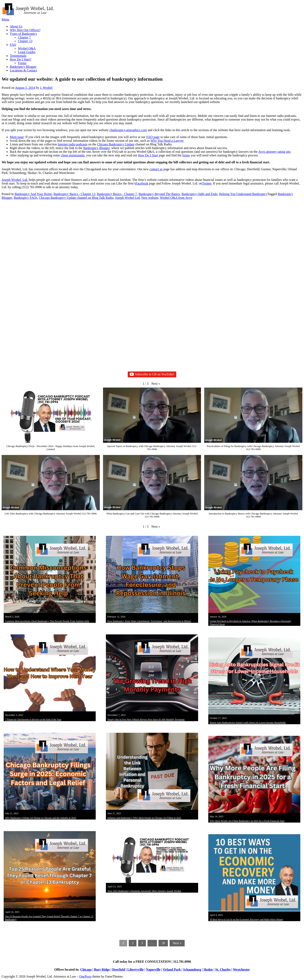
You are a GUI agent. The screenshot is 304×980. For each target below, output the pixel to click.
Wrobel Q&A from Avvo (176, 198)
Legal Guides (27, 52)
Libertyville (135, 970)
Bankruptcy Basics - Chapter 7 (117, 194)
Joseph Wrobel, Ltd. (15, 180)
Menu (5, 19)
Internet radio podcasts (73, 144)
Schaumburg (192, 970)
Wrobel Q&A (27, 48)
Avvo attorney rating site (274, 152)
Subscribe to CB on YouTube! (152, 374)
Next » (177, 943)
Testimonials (18, 56)
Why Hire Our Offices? (25, 30)
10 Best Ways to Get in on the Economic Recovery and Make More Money (246, 920)
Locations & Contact (23, 70)
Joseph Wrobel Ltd (127, 198)
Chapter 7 (24, 37)
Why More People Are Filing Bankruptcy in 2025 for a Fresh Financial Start (247, 821)
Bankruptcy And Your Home (33, 194)
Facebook (142, 183)
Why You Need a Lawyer (167, 141)
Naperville (153, 970)
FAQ (13, 45)
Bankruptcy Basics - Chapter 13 (74, 194)
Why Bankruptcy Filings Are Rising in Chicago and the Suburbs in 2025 (41, 818)
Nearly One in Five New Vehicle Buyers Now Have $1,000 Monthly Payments (146, 720)
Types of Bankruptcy (23, 34)
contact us (156, 169)
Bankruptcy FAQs (26, 198)
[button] (156, 384)
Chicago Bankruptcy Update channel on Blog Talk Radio (76, 198)
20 (163, 943)
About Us (16, 26)
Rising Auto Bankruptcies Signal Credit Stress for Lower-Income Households (248, 723)
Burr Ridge (102, 970)
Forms (22, 63)
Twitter (207, 183)
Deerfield (119, 970)
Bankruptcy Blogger (23, 67)
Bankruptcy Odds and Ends (200, 194)
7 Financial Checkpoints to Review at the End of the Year (33, 720)
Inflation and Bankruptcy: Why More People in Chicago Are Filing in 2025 (144, 818)
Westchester (241, 970)
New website (150, 198)
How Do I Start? (21, 59)
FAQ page (153, 137)
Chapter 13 (25, 41)
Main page (17, 137)
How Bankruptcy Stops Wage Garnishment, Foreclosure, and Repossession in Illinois (149, 621)
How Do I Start (148, 155)
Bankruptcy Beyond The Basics (159, 194)
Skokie (208, 970)
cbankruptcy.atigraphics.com (128, 130)
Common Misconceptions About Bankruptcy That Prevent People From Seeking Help (47, 621)
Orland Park (172, 970)
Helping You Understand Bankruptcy (243, 194)
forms (186, 155)
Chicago (86, 970)
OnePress (85, 976)
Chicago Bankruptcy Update (116, 144)
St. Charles (223, 970)
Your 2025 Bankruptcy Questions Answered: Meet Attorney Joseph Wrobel (144, 891)
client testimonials (73, 155)
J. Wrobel (46, 88)
